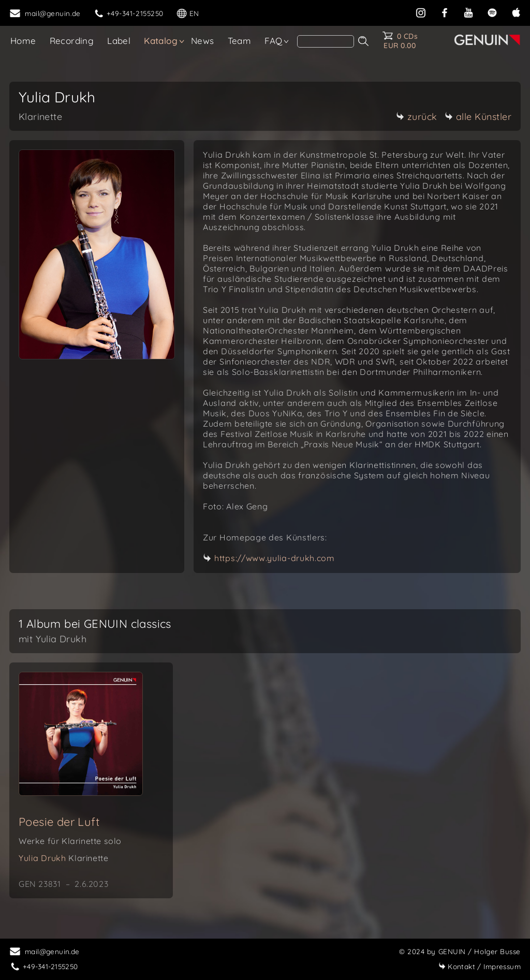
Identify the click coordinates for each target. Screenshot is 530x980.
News (203, 41)
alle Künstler (478, 117)
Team (240, 41)
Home (23, 41)
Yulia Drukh (63, 858)
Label (119, 41)
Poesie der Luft (59, 822)
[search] (326, 41)
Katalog (161, 41)
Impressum (480, 966)
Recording (72, 41)
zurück (417, 117)
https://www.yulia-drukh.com (275, 558)
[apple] (516, 12)
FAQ (273, 41)
